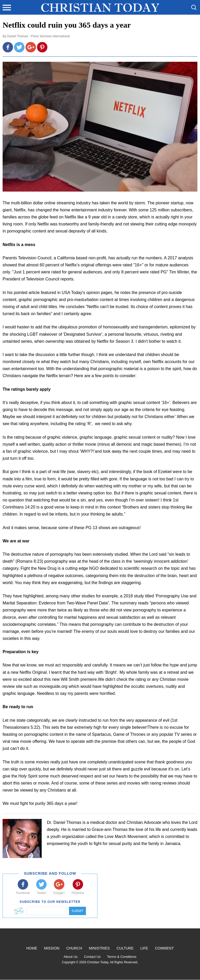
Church (74, 948)
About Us (70, 957)
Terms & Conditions (122, 957)
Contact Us (92, 957)
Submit (77, 911)
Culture (125, 948)
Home (32, 948)
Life (144, 948)
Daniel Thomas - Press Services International (38, 36)
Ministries (99, 948)
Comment (164, 948)
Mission (52, 948)
